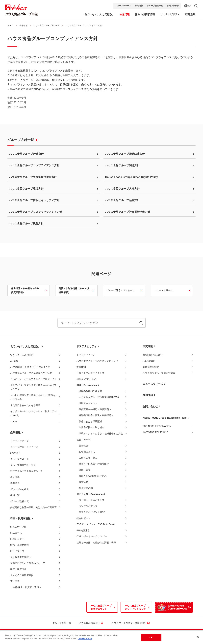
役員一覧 (15, 495)
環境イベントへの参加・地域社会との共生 (101, 434)
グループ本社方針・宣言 (23, 465)
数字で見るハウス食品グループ (26, 471)
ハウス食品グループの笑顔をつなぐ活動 (31, 373)
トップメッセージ (20, 441)
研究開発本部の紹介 (153, 355)
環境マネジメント (88, 403)
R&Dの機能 (149, 361)
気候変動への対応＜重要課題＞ (95, 409)
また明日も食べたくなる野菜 (25, 405)
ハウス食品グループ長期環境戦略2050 (99, 397)
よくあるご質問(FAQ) (21, 575)
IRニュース (16, 533)
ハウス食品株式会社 (89, 623)
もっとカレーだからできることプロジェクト (33, 379)
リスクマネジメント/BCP (92, 512)
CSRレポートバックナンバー (92, 536)
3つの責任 (16, 453)
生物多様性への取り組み (92, 427)
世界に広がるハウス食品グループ (28, 563)
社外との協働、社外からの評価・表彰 (96, 542)
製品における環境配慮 (90, 421)
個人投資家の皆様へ (21, 557)
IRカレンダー (17, 539)
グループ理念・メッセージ (121, 290)
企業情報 (24, 26)
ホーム (10, 26)
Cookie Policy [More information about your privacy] (85, 639)
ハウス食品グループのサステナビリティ (97, 361)
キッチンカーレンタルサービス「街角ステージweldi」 (33, 413)
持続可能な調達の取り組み (93, 476)
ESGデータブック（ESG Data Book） (96, 524)
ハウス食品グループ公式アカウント (101, 607)
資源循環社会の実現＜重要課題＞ (96, 415)
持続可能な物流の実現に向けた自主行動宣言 (33, 507)
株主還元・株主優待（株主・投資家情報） (26, 290)
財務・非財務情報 (20, 545)
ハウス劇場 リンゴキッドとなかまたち (30, 367)
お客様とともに (87, 452)
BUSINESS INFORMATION (157, 426)
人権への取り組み (88, 458)
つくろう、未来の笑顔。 (23, 355)
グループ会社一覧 (155, 6)
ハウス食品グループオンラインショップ (135, 607)
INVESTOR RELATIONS (155, 432)
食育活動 (83, 482)
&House (14, 361)
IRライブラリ (17, 551)
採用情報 (139, 6)
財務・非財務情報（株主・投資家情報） (74, 290)
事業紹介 (15, 483)
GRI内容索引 (83, 530)
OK (151, 638)
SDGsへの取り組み (87, 379)
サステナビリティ (87, 346)
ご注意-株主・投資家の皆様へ (26, 587)
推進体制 (81, 367)
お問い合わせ (173, 6)
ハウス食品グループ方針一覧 (47, 26)
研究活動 (148, 346)
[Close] (198, 637)
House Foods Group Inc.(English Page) (165, 418)
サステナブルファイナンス (90, 373)
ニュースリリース (123, 6)
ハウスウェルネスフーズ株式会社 (129, 623)
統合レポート (83, 518)
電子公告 (15, 581)
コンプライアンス (88, 506)
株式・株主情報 (18, 569)
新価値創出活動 (151, 367)
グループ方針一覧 (21, 140)
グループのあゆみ (20, 489)
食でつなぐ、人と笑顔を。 (25, 346)
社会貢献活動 (86, 488)
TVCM (14, 421)
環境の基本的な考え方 (90, 391)
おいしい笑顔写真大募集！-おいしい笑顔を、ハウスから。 (34, 397)
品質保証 (83, 446)
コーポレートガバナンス (92, 500)
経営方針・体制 (18, 527)
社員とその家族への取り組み (94, 464)
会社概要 (15, 477)
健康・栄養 (85, 470)
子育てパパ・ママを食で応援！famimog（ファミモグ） (33, 387)
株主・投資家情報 (20, 518)
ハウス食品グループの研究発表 (159, 373)
